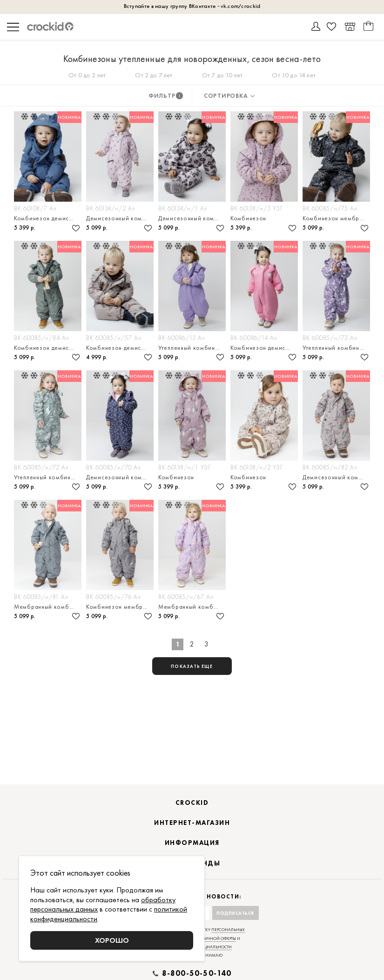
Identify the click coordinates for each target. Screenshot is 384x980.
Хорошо (112, 940)
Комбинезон (248, 218)
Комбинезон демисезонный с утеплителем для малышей (264, 348)
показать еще (192, 666)
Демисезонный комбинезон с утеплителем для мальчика (336, 477)
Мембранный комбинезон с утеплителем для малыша (48, 607)
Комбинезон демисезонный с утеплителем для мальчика (48, 348)
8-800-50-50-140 (197, 973)
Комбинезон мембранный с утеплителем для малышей (336, 218)
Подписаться (235, 913)
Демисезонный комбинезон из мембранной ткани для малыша (120, 218)
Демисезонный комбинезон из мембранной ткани (120, 477)
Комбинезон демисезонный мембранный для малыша (48, 218)
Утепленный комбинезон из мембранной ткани (192, 348)
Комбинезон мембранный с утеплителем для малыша (120, 607)
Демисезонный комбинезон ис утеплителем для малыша (192, 218)
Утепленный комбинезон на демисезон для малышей (48, 477)
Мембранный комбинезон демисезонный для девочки (192, 607)
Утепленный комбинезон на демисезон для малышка (336, 348)
